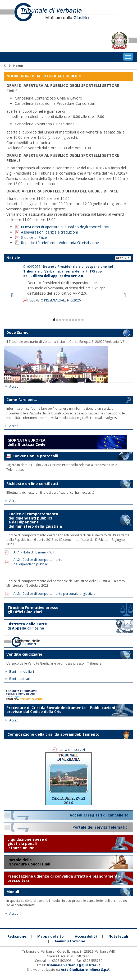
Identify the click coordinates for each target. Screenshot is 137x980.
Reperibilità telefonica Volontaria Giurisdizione (60, 243)
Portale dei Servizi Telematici (101, 827)
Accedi (12, 386)
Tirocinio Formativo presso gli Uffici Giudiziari (33, 610)
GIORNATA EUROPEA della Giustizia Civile (26, 442)
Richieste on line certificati (32, 484)
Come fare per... (22, 400)
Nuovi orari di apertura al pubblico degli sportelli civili (66, 227)
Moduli (13, 892)
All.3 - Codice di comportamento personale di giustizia (53, 594)
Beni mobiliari (18, 679)
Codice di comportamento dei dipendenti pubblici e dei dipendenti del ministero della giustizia (34, 520)
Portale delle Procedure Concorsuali (29, 862)
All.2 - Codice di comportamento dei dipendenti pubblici (36, 562)
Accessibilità (86, 936)
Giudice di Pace (34, 237)
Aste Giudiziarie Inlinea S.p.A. (86, 970)
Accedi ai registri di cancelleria (100, 815)
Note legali (118, 936)
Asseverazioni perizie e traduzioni (49, 232)
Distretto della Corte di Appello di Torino (27, 626)
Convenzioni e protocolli (35, 456)
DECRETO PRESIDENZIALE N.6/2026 (55, 300)
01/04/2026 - (68, 271)
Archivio (123, 258)
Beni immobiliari (20, 672)
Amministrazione (70, 941)
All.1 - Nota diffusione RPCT (32, 552)
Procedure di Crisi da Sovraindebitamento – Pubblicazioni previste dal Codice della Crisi (61, 710)
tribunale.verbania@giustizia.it (73, 965)
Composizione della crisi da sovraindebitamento (53, 734)
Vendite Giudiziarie (24, 654)
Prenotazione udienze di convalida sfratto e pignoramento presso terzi (64, 878)
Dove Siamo (17, 332)
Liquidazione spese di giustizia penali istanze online (28, 843)
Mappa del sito (51, 936)
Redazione (17, 936)
